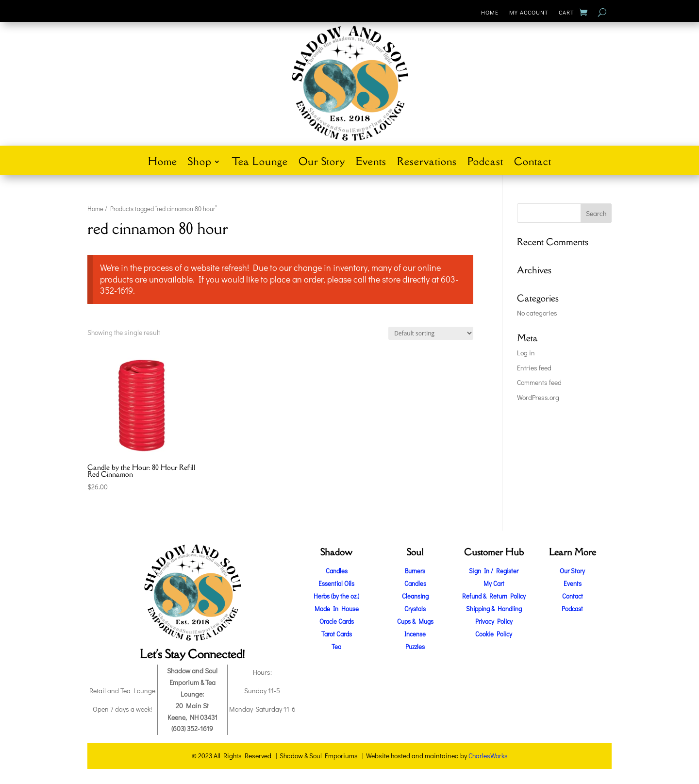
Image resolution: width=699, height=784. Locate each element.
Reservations (427, 163)
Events (371, 163)
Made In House (337, 609)
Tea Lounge (260, 163)
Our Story (322, 163)
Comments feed (539, 382)
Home (490, 12)
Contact (533, 163)
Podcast (485, 163)
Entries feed (534, 368)
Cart (566, 12)
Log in (526, 353)
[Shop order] (431, 333)
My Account (529, 12)
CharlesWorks (488, 756)
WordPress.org (538, 397)
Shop (200, 163)
